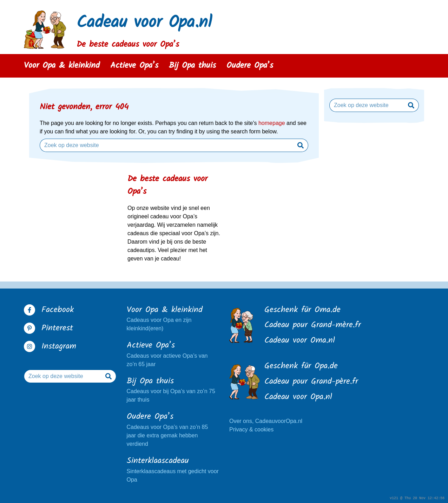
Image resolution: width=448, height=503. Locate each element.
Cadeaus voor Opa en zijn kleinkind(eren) (173, 318)
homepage (272, 123)
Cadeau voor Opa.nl (144, 23)
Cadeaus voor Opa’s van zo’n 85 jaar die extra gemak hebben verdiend (173, 429)
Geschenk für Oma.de (302, 310)
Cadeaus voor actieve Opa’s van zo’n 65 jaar (173, 353)
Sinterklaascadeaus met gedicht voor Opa (173, 469)
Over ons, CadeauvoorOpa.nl (266, 421)
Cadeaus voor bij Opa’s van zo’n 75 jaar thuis (173, 389)
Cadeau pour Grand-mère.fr (313, 325)
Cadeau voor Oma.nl (300, 341)
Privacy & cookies (251, 429)
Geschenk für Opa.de (301, 366)
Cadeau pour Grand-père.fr (311, 382)
